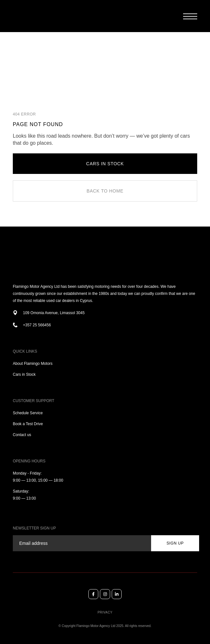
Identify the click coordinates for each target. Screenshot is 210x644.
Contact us (22, 435)
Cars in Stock (24, 374)
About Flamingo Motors (33, 364)
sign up (175, 543)
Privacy (105, 612)
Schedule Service (28, 413)
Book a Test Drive (28, 424)
